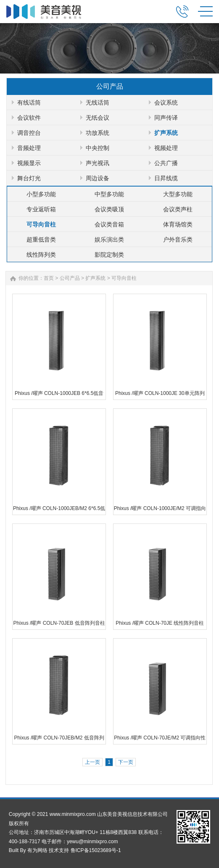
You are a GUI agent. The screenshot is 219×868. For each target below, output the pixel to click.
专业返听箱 (41, 209)
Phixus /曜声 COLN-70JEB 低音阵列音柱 (59, 623)
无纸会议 (98, 118)
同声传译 (166, 118)
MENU (205, 11)
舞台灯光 (29, 178)
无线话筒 (98, 103)
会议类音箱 (109, 224)
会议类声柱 (178, 209)
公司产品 (70, 278)
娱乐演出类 (109, 239)
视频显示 (29, 163)
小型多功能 (41, 194)
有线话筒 (29, 103)
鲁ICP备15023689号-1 (96, 850)
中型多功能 (109, 194)
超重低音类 (41, 239)
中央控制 (98, 148)
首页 (49, 278)
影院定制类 (109, 255)
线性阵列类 (41, 255)
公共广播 (166, 163)
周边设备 (98, 178)
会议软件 (29, 118)
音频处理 (29, 148)
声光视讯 (98, 163)
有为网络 (37, 850)
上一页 (92, 762)
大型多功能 (178, 194)
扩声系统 (166, 133)
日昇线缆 (166, 178)
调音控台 (29, 133)
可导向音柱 (41, 224)
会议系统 (166, 103)
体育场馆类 (178, 224)
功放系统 (98, 133)
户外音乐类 (178, 239)
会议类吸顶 (109, 209)
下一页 (126, 762)
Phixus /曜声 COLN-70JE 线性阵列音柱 (160, 623)
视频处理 (166, 148)
